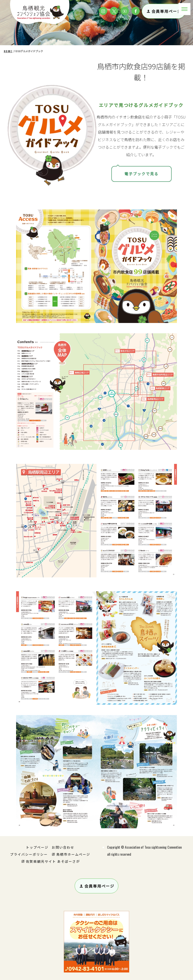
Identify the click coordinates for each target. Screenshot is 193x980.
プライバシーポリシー (29, 854)
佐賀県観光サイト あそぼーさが (51, 861)
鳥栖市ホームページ (71, 854)
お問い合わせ (63, 847)
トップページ (37, 847)
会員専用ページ (164, 11)
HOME (8, 51)
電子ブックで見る (141, 174)
